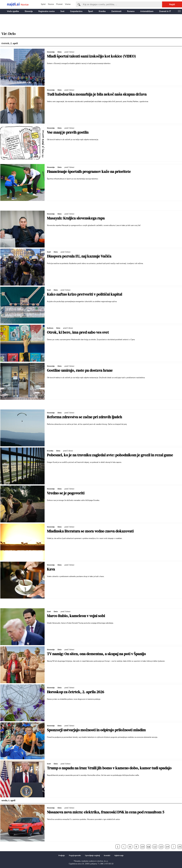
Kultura (50, 328)
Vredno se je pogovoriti (66, 493)
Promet (59, 4)
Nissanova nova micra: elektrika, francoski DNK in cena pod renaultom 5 (106, 812)
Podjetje (62, 855)
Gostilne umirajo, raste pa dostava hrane (80, 370)
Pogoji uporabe (75, 855)
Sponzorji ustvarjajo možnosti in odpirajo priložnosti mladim (96, 730)
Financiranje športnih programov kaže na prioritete (89, 172)
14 (167, 847)
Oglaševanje (119, 855)
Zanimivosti (116, 11)
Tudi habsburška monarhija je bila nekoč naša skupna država (97, 94)
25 (180, 847)
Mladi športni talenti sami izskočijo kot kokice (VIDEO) (91, 56)
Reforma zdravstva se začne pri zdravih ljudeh (85, 417)
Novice (51, 4)
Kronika (102, 11)
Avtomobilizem (147, 11)
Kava (51, 569)
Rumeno (131, 11)
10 (142, 847)
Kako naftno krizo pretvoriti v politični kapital (85, 294)
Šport (91, 11)
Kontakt (107, 855)
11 (149, 847)
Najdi (172, 4)
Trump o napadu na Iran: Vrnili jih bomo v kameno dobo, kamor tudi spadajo (109, 768)
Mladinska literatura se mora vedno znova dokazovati (90, 531)
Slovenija (29, 11)
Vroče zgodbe (13, 11)
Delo (60, 52)
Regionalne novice (46, 11)
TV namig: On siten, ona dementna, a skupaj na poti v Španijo (96, 654)
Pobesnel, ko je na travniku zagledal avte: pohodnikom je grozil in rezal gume (110, 455)
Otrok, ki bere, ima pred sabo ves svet (78, 332)
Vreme (68, 4)
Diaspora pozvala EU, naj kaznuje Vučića (79, 256)
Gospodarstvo (76, 11)
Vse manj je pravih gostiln (68, 132)
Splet (43, 4)
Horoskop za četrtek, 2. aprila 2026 (76, 692)
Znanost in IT (165, 11)
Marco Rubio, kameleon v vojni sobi (76, 616)
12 (155, 847)
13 (161, 847)
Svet (62, 11)
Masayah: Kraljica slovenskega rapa (76, 218)
